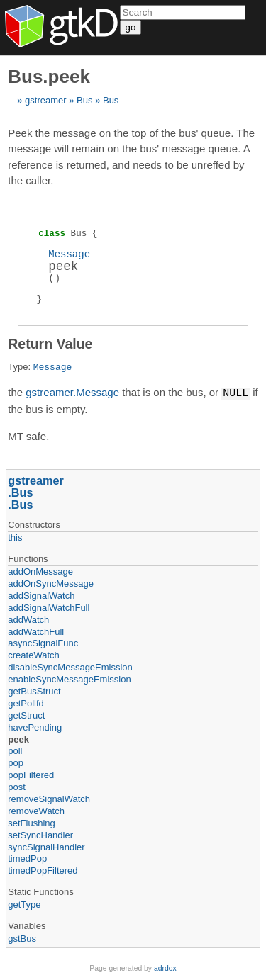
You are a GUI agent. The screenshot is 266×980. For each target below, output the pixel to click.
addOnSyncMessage (51, 583)
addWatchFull (36, 631)
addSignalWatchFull (49, 607)
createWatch (34, 654)
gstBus (22, 938)
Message (69, 254)
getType (24, 904)
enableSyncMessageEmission (69, 678)
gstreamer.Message (72, 393)
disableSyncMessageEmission (70, 666)
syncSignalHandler (46, 846)
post (17, 786)
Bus (84, 100)
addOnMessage (40, 571)
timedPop (27, 858)
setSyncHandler (40, 834)
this (15, 537)
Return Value (50, 344)
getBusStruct (34, 691)
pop (16, 762)
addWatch (28, 619)
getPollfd (26, 703)
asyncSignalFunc (43, 642)
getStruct (26, 715)
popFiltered (31, 774)
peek (18, 739)
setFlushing (31, 822)
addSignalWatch (41, 595)
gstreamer (46, 100)
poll (15, 750)
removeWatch (36, 810)
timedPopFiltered (43, 870)
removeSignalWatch (49, 798)
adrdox (165, 968)
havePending (35, 727)
